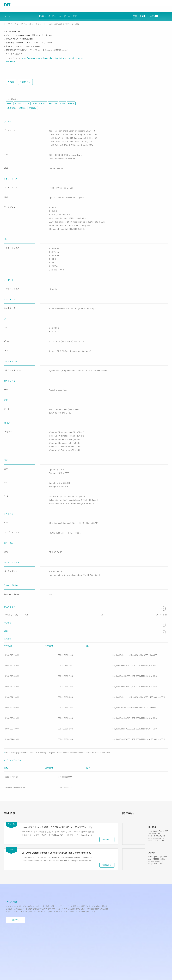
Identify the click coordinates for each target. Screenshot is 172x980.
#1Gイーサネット (39, 97)
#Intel (9, 97)
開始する (15, 888)
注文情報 (85, 14)
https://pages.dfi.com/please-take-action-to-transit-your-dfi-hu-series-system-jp (51, 55)
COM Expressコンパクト (47, 22)
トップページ (9, 22)
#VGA (63, 97)
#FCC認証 (33, 101)
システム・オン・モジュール (26, 22)
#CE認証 (22, 101)
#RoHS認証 (11, 101)
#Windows (53, 97)
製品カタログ (86, 573)
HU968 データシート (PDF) (17, 581)
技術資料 (86, 591)
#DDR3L (71, 97)
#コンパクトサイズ (22, 97)
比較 (11, 75)
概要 (47, 14)
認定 (86, 599)
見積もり (25, 75)
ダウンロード (70, 14)
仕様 (57, 14)
